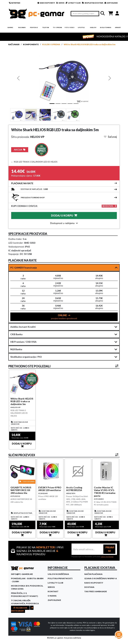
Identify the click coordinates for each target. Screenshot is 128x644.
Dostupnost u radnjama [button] (64, 223)
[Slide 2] (45, 115)
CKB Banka (16, 334)
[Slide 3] (59, 115)
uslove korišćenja (107, 557)
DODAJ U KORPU (64, 215)
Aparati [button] (118, 27)
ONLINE (64, 317)
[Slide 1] (17, 115)
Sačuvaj (110, 137)
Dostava (89, 587)
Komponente (31, 44)
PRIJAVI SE (110, 549)
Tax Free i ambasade (96, 591)
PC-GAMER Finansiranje (24, 268)
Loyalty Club (55, 583)
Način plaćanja (93, 574)
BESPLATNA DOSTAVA (92, 3)
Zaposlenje (54, 600)
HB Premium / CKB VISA (23, 342)
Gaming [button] (10, 27)
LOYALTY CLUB (73, 3)
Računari (14, 44)
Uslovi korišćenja (58, 574)
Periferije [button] (34, 27)
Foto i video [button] (69, 27)
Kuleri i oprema (51, 44)
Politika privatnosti (60, 578)
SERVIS (60, 3)
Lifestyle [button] (81, 27)
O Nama (52, 596)
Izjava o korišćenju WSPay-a (101, 578)
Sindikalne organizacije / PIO (26, 357)
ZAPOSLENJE (111, 3)
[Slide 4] (73, 115)
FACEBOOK (20, 608)
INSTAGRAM (22, 609)
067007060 (14, 3)
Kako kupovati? (94, 583)
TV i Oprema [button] (57, 27)
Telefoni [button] (46, 27)
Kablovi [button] (93, 27)
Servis (51, 587)
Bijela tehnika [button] (106, 27)
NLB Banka (16, 349)
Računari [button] (22, 27)
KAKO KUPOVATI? (46, 3)
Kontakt (53, 591)
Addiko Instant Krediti (23, 327)
